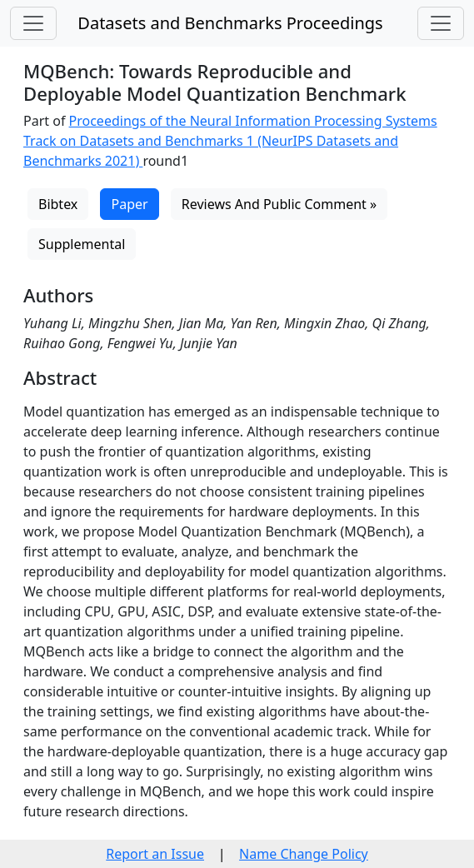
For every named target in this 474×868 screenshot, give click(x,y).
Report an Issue (155, 854)
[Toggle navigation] (33, 23)
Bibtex (58, 204)
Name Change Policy (304, 854)
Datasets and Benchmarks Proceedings (230, 23)
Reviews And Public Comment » (279, 204)
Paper (129, 204)
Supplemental (82, 244)
